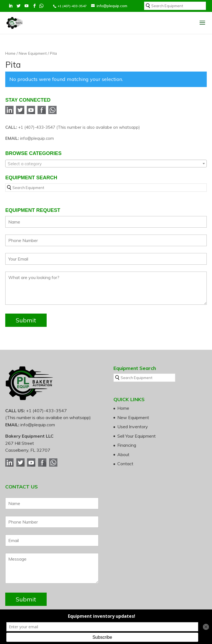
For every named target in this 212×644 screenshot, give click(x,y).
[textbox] (106, 164)
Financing (127, 445)
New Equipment (33, 53)
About (123, 454)
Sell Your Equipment (137, 436)
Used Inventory (133, 427)
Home (10, 53)
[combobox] (106, 164)
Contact (125, 464)
